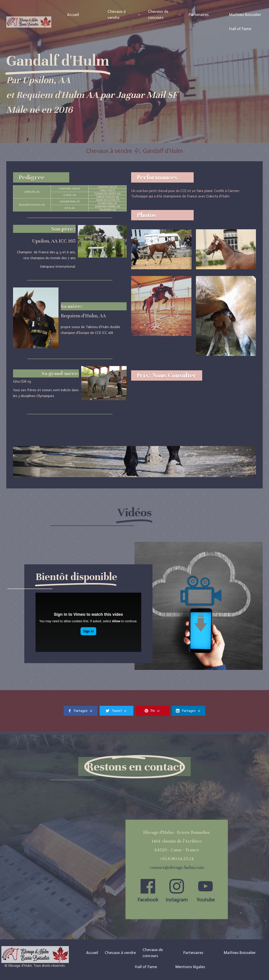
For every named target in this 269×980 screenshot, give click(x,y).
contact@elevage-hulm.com (177, 867)
